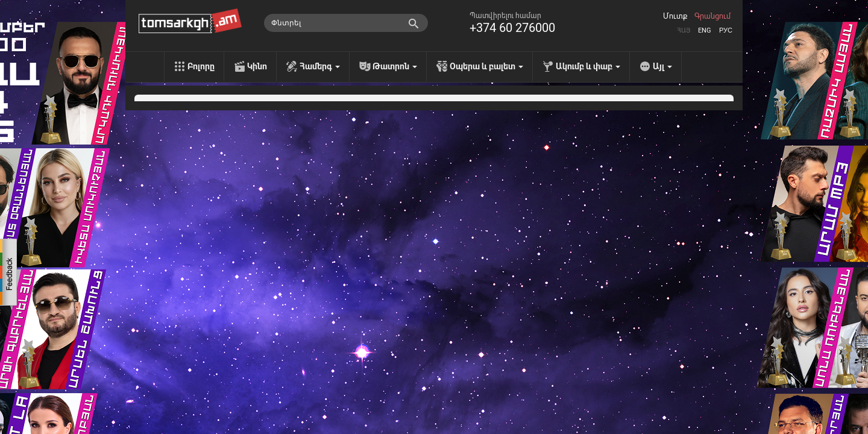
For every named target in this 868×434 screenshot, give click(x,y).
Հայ (684, 30)
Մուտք (675, 16)
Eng (705, 30)
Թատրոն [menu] (395, 66)
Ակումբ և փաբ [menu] (588, 66)
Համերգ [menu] (320, 66)
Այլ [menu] (662, 66)
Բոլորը (201, 66)
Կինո (257, 66)
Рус (726, 30)
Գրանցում (712, 16)
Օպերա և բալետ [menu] (486, 66)
